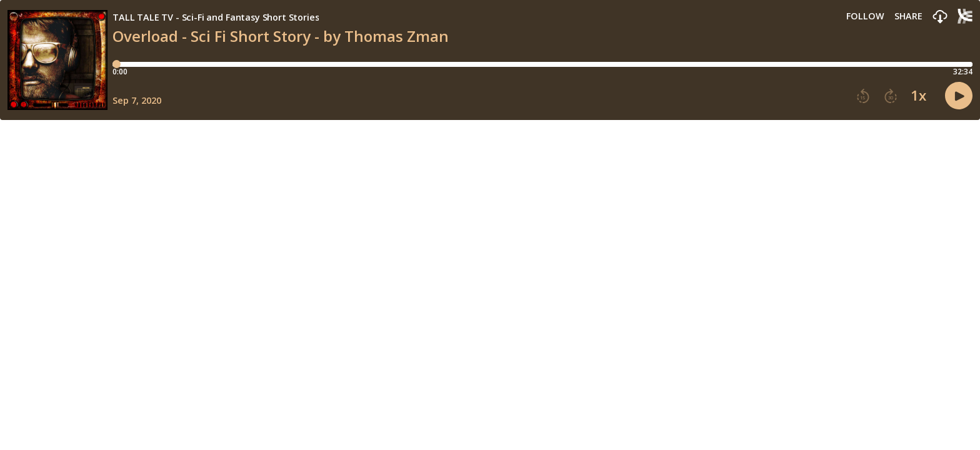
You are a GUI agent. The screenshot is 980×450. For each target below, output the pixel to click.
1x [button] (918, 96)
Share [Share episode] (908, 16)
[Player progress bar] (542, 64)
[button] (940, 17)
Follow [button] (865, 16)
